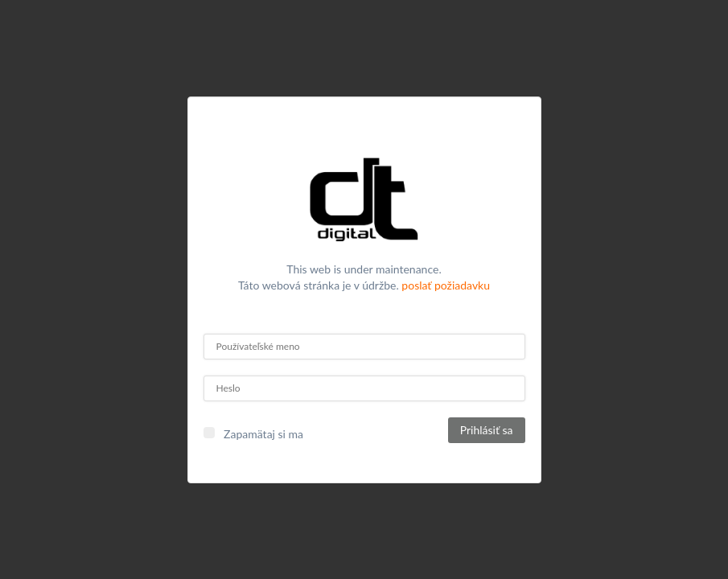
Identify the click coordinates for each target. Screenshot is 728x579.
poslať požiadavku (446, 285)
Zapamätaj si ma (263, 434)
